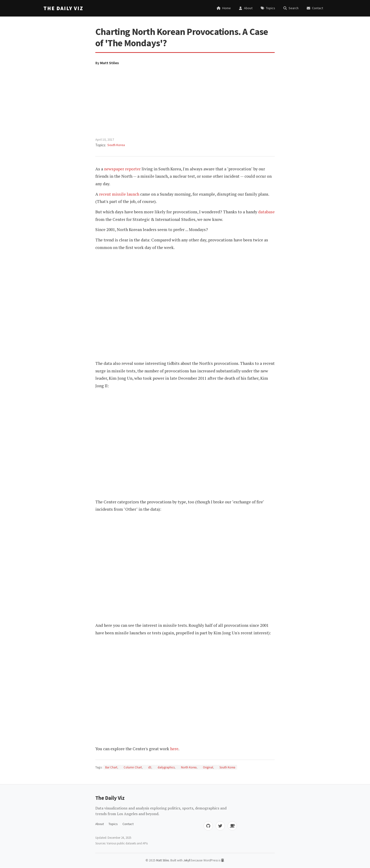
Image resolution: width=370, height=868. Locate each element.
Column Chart (133, 767)
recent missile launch (119, 194)
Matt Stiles (109, 63)
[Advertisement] (185, 101)
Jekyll (187, 861)
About (100, 824)
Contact (128, 824)
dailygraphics (166, 767)
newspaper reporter (122, 169)
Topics (113, 824)
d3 (150, 767)
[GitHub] (208, 826)
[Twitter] (220, 826)
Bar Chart (111, 767)
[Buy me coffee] (232, 826)
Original (208, 767)
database (266, 212)
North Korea (189, 767)
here (174, 749)
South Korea (116, 145)
